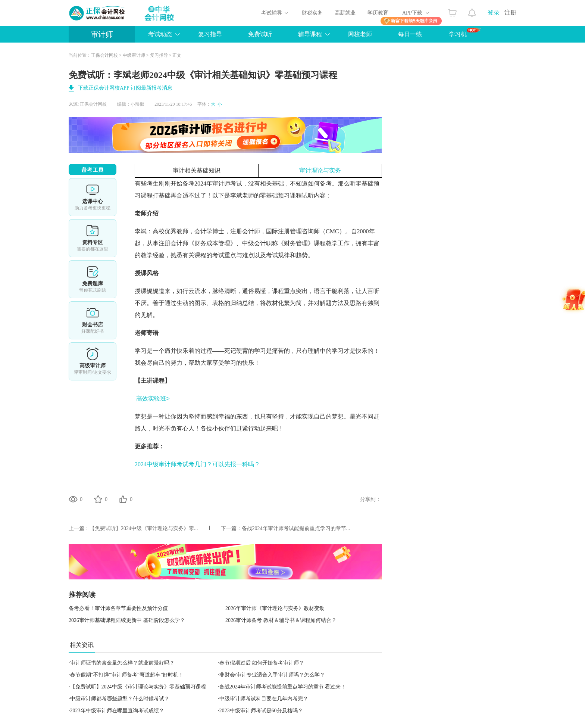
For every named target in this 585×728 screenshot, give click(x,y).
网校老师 (360, 34)
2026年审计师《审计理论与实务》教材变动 (275, 608)
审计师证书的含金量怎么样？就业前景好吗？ (122, 663)
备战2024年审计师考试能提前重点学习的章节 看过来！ (283, 687)
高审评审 (93, 361)
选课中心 (93, 197)
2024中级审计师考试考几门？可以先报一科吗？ (197, 464)
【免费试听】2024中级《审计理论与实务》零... (144, 528)
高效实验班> (153, 399)
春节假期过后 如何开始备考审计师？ (262, 663)
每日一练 (410, 34)
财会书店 (93, 320)
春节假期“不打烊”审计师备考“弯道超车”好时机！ (127, 675)
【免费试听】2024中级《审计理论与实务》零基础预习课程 (138, 687)
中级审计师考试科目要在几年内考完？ (264, 699)
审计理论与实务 (320, 170)
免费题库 (93, 279)
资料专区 (93, 238)
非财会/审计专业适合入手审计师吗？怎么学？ (272, 675)
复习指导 (210, 34)
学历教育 (378, 13)
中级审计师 (134, 55)
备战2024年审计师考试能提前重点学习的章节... (296, 528)
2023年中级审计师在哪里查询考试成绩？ (117, 711)
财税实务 (312, 13)
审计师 (102, 34)
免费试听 (260, 34)
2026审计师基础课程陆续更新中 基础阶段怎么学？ (127, 620)
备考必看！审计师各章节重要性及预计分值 (118, 608)
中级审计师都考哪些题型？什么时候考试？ (120, 699)
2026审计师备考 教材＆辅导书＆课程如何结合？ (281, 620)
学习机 (465, 32)
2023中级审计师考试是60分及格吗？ (261, 711)
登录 (494, 13)
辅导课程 (310, 34)
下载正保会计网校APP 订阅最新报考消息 (125, 88)
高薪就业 (345, 13)
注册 (510, 13)
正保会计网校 (104, 55)
